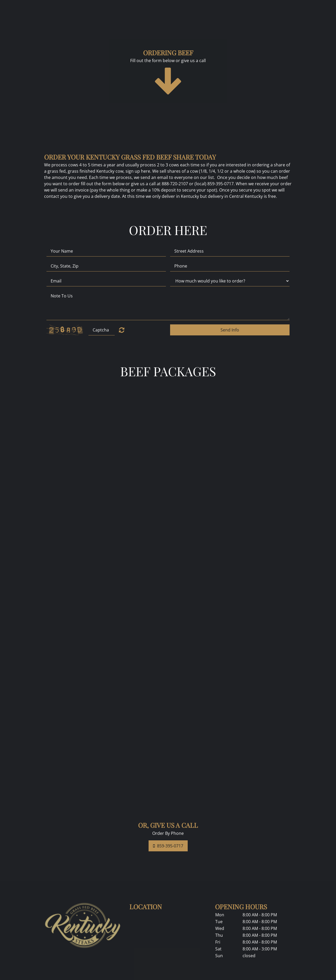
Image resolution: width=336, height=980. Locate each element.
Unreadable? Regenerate (122, 330)
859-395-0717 (168, 846)
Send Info (230, 330)
